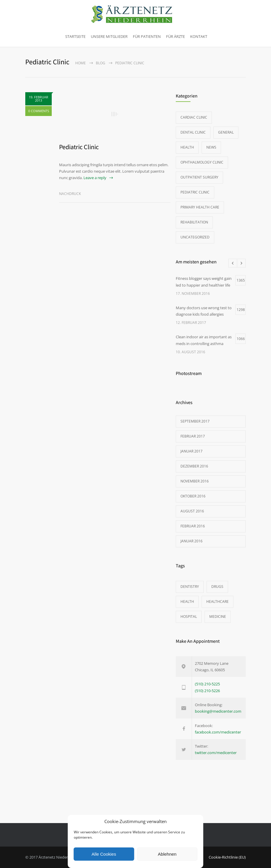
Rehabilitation (194, 222)
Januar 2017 (191, 451)
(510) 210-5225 (207, 684)
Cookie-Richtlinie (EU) (227, 857)
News (211, 147)
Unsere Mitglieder (109, 36)
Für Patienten (147, 36)
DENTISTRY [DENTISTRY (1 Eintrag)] (190, 587)
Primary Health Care (200, 207)
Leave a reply (95, 178)
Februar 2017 (193, 436)
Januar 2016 (191, 541)
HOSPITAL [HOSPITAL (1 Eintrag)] (189, 616)
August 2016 (192, 511)
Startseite (75, 36)
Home (81, 63)
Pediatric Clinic (79, 147)
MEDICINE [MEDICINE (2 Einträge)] (218, 616)
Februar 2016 (193, 526)
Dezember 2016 (194, 466)
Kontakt (199, 36)
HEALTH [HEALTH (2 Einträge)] (187, 602)
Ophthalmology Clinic (202, 162)
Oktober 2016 (193, 496)
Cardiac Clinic (194, 117)
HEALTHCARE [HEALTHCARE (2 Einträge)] (218, 602)
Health (187, 147)
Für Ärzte (175, 36)
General (226, 132)
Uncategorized (195, 237)
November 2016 (195, 481)
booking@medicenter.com (218, 711)
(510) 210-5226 (207, 691)
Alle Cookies (104, 854)
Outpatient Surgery (199, 177)
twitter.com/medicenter (216, 753)
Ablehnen (167, 854)
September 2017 (195, 421)
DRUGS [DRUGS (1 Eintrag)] (217, 587)
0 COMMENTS (39, 111)
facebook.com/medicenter (218, 732)
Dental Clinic (193, 132)
